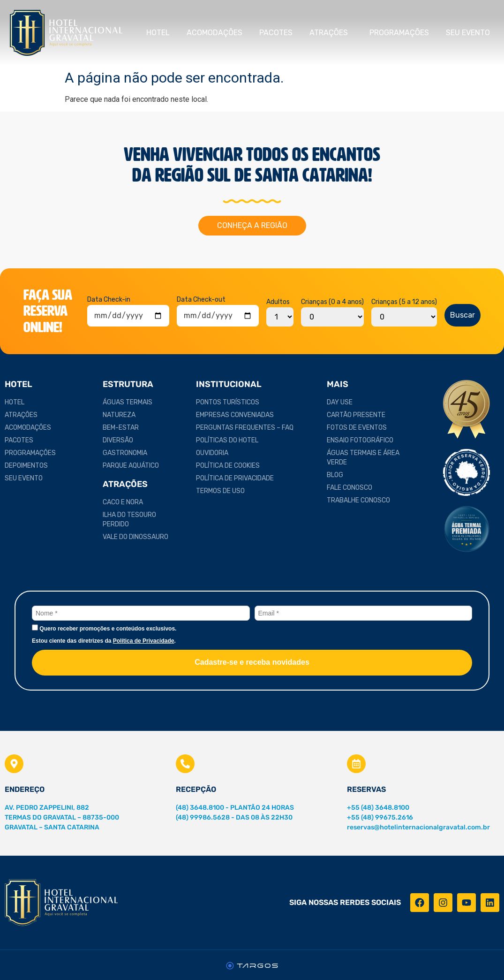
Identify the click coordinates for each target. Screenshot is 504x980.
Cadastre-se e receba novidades (252, 662)
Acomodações (214, 33)
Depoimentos (26, 466)
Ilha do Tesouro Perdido (129, 520)
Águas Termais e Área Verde (363, 458)
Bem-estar (121, 428)
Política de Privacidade (235, 478)
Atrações (331, 33)
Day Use (340, 402)
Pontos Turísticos (228, 402)
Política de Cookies (228, 466)
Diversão (118, 440)
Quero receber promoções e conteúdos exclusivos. (104, 628)
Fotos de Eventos (357, 428)
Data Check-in (109, 300)
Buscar (463, 315)
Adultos (278, 302)
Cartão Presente (356, 415)
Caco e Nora (123, 502)
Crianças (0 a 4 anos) (332, 302)
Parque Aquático (131, 466)
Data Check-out (201, 300)
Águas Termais (128, 402)
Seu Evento (470, 33)
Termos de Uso (220, 491)
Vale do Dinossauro (135, 537)
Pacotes (276, 33)
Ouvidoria (212, 453)
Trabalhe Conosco (358, 500)
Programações (399, 33)
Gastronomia (125, 453)
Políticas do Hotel (227, 440)
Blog (335, 475)
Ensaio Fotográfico (360, 440)
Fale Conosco (350, 488)
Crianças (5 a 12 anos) (404, 302)
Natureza (119, 415)
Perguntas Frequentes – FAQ (245, 428)
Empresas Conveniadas (235, 415)
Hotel (158, 33)
